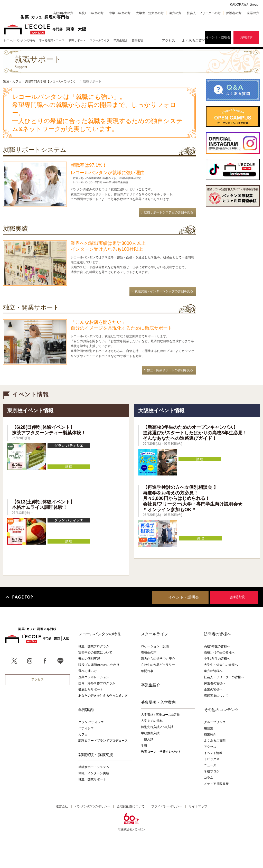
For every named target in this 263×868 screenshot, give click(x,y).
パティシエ (86, 728)
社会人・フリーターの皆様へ (224, 677)
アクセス (168, 40)
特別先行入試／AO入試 (157, 727)
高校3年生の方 (63, 13)
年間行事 (147, 671)
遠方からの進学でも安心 (158, 659)
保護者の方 (234, 13)
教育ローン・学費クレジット (161, 752)
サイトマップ (198, 806)
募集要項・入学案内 (158, 702)
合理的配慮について (131, 806)
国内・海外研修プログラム (97, 683)
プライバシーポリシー (167, 806)
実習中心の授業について (95, 652)
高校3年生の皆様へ (217, 646)
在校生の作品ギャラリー (158, 665)
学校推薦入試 (150, 733)
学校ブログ (212, 771)
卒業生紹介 (151, 685)
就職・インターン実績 (94, 773)
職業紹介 (210, 734)
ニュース (210, 765)
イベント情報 (213, 753)
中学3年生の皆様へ (217, 659)
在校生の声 (149, 652)
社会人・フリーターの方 (204, 13)
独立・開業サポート (92, 779)
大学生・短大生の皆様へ (221, 665)
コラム (209, 778)
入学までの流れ (152, 721)
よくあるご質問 (194, 40)
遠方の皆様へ (213, 671)
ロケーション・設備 (155, 646)
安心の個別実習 (89, 659)
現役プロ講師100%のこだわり (99, 665)
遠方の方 (175, 13)
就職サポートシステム (94, 767)
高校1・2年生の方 (91, 13)
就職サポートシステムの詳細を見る (168, 212)
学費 (144, 745)
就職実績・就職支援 (96, 754)
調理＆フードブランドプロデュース (103, 741)
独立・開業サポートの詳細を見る (170, 370)
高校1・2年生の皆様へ (219, 652)
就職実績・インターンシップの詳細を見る (164, 291)
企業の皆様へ (213, 689)
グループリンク (215, 722)
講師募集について (216, 696)
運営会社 (62, 806)
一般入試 (147, 739)
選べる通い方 (88, 671)
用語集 (209, 728)
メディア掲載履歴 (216, 784)
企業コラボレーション (94, 677)
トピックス (212, 759)
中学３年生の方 (120, 13)
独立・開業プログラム (94, 646)
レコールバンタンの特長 (100, 634)
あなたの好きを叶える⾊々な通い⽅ (103, 696)
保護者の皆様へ (215, 683)
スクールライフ (154, 634)
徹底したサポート (91, 689)
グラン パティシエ (91, 722)
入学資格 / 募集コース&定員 (160, 715)
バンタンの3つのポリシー (92, 806)
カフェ (83, 734)
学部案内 (86, 710)
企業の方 (253, 13)
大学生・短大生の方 (150, 13)
